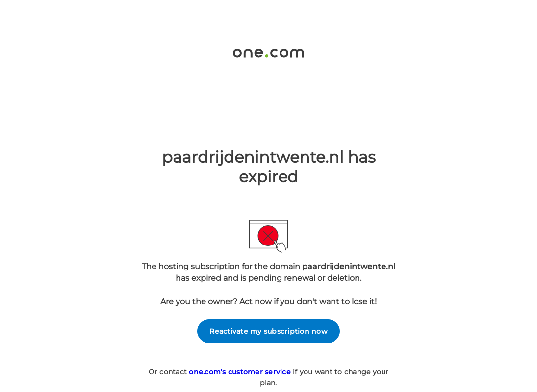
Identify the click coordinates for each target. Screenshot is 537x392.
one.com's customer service (240, 372)
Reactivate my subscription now (268, 331)
